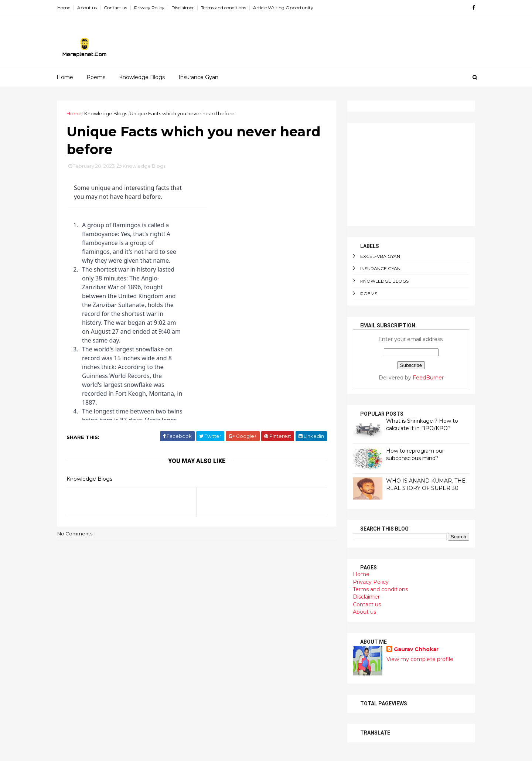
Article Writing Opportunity (283, 8)
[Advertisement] (411, 174)
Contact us (115, 8)
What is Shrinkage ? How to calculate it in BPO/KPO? (422, 425)
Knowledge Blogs (142, 77)
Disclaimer (183, 8)
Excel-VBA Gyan (380, 256)
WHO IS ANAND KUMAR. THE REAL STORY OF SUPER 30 (426, 484)
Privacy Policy (149, 8)
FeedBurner (428, 378)
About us (87, 8)
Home (64, 8)
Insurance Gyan (198, 77)
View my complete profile (420, 659)
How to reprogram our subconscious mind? (415, 454)
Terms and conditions (224, 8)
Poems (96, 77)
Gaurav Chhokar (416, 649)
